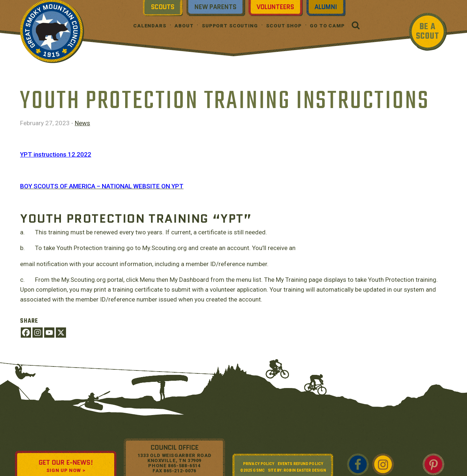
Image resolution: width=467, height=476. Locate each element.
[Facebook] (26, 333)
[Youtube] (49, 333)
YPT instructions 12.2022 (56, 154)
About (184, 26)
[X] (61, 333)
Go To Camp (327, 26)
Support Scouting (230, 26)
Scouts (163, 7)
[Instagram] (38, 333)
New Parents (215, 7)
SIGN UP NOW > (66, 470)
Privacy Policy (259, 464)
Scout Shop (284, 26)
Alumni (326, 7)
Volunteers (275, 7)
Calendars (150, 26)
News (82, 123)
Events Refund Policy (300, 464)
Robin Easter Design (305, 470)
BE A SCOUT (428, 32)
